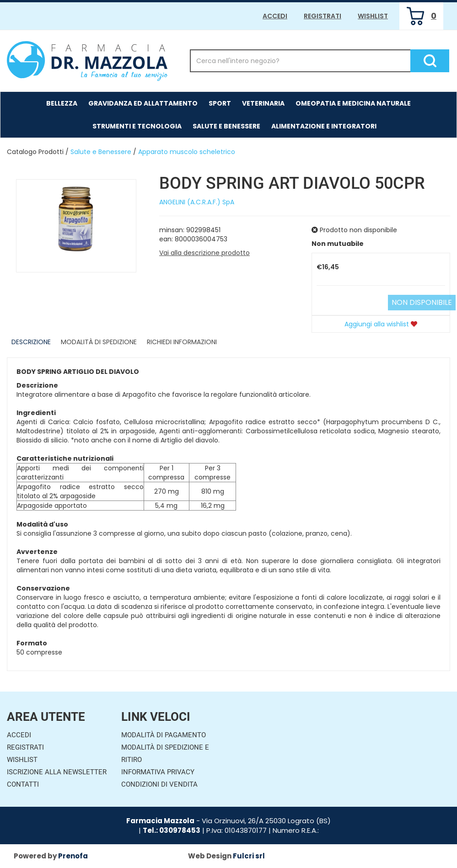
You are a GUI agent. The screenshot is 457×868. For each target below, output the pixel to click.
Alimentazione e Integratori (324, 126)
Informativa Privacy (158, 772)
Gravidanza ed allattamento (143, 103)
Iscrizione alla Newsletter (57, 772)
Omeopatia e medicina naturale (353, 103)
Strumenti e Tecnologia (137, 126)
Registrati (323, 16)
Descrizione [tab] (31, 342)
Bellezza (62, 103)
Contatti (23, 784)
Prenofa (73, 856)
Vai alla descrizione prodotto (204, 253)
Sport (220, 103)
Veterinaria (263, 103)
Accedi (275, 16)
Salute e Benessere (226, 126)
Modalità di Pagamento (164, 735)
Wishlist (373, 16)
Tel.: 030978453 (172, 830)
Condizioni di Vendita (159, 784)
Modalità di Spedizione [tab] (99, 342)
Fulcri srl (249, 856)
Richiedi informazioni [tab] (182, 342)
